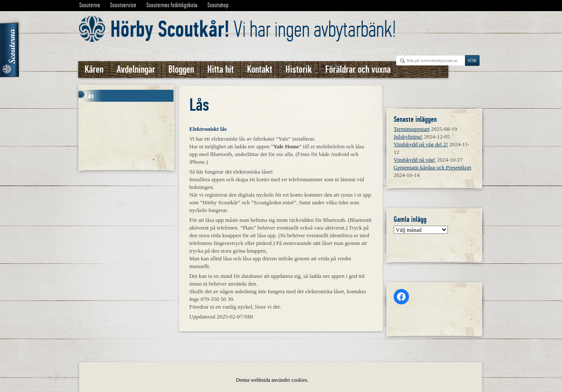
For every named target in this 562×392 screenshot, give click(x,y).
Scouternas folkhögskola (172, 5)
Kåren (94, 69)
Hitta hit (221, 69)
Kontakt (260, 69)
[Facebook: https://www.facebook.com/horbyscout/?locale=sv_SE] (401, 297)
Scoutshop (218, 5)
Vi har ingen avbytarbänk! (253, 29)
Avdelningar (136, 69)
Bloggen (181, 69)
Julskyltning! (408, 137)
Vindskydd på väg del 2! (421, 144)
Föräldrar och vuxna (358, 69)
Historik (299, 69)
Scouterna (90, 5)
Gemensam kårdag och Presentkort (433, 167)
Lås (90, 96)
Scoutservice (123, 5)
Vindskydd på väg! (415, 160)
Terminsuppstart (412, 129)
